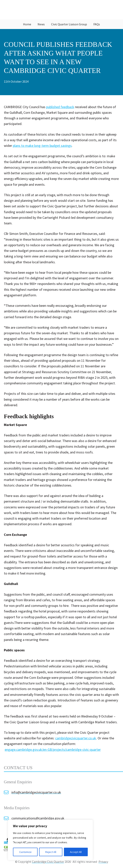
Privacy (103, 862)
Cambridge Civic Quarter (62, 10)
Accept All (76, 852)
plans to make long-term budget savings (42, 146)
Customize (25, 852)
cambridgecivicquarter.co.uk (76, 738)
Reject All (51, 852)
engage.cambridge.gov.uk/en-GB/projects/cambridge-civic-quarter (53, 750)
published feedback (60, 107)
